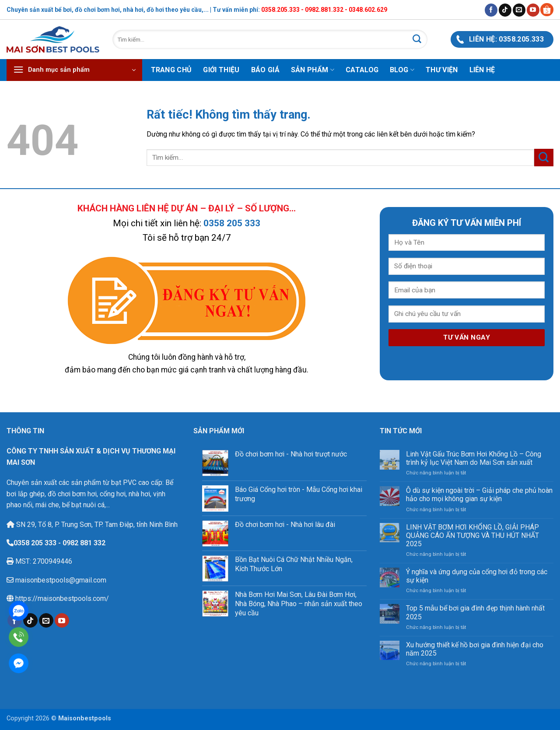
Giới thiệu (221, 70)
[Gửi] (417, 39)
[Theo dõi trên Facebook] (491, 10)
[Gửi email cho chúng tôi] (519, 10)
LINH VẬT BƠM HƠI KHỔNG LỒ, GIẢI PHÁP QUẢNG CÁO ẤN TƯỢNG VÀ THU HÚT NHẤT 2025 (472, 535)
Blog (402, 70)
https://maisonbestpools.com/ (61, 598)
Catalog (362, 70)
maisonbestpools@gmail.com (60, 580)
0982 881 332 (84, 543)
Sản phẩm (313, 70)
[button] (74, 70)
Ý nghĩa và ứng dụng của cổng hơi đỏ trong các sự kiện (477, 576)
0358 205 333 (232, 223)
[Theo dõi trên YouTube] (533, 10)
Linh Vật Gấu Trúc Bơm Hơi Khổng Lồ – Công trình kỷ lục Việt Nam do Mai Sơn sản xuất (474, 458)
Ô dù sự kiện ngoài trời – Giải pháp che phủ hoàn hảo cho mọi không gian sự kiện (479, 495)
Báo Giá (265, 70)
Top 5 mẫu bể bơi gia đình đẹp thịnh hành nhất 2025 (475, 612)
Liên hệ (482, 70)
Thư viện (442, 70)
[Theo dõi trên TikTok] (505, 10)
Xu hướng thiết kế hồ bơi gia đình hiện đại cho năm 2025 (475, 649)
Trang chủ (171, 70)
